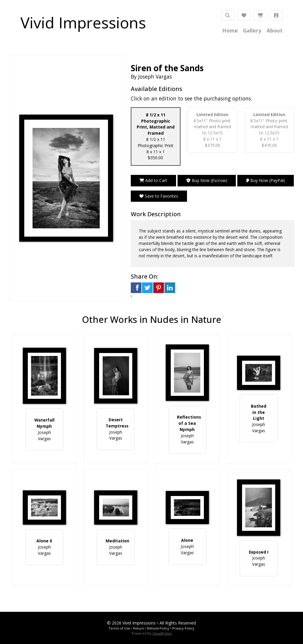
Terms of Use (119, 628)
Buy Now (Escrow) (207, 180)
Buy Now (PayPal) (266, 180)
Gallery (252, 30)
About (275, 30)
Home (230, 30)
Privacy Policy (183, 628)
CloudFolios (162, 633)
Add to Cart (153, 180)
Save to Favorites (159, 196)
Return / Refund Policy (151, 628)
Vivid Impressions (83, 22)
